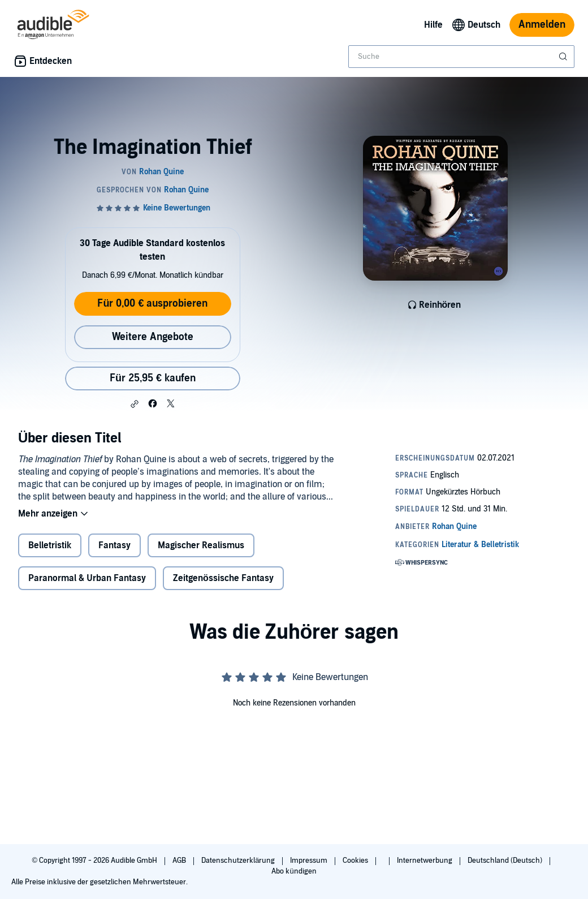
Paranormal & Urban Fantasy (87, 578)
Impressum (310, 861)
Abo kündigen (294, 871)
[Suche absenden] (564, 57)
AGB (180, 861)
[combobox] (461, 57)
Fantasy (114, 545)
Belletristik (50, 545)
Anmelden (542, 25)
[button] (135, 404)
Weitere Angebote (153, 337)
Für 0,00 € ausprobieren (152, 304)
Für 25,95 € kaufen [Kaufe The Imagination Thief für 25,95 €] (153, 378)
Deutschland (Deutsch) (506, 861)
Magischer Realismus (201, 545)
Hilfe (433, 25)
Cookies (356, 861)
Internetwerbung (425, 861)
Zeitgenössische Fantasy (223, 578)
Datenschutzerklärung (239, 861)
